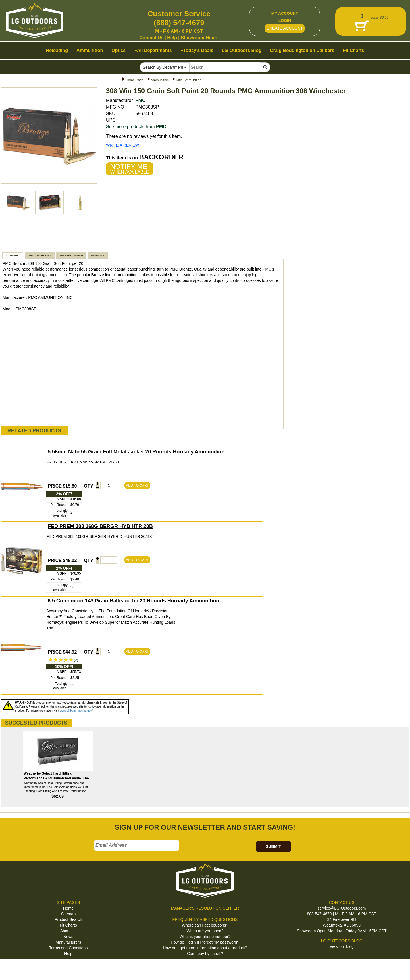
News (68, 937)
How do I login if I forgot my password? (205, 942)
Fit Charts (68, 925)
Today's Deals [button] (197, 50)
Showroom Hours (200, 38)
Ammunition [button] (90, 50)
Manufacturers (68, 942)
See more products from (136, 127)
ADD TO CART (137, 486)
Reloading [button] (57, 50)
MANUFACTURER (71, 255)
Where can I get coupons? (205, 925)
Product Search (68, 919)
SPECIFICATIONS (40, 255)
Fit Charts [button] (354, 50)
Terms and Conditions (68, 948)
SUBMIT (273, 846)
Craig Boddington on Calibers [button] (302, 50)
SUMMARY (13, 255)
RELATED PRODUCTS (34, 431)
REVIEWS (98, 255)
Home (68, 908)
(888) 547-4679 (179, 23)
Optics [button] (118, 50)
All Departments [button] (153, 50)
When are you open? (205, 931)
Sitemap (68, 914)
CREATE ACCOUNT (285, 28)
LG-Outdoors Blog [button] (242, 50)
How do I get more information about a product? (205, 948)
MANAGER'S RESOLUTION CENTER (205, 908)
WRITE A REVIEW (122, 145)
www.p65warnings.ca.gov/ (76, 711)
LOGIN (285, 20)
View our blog (342, 946)
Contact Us (151, 38)
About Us (68, 931)
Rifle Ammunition (189, 80)
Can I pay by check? (205, 954)
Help (172, 38)
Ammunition (160, 80)
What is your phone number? (205, 937)
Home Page (135, 80)
